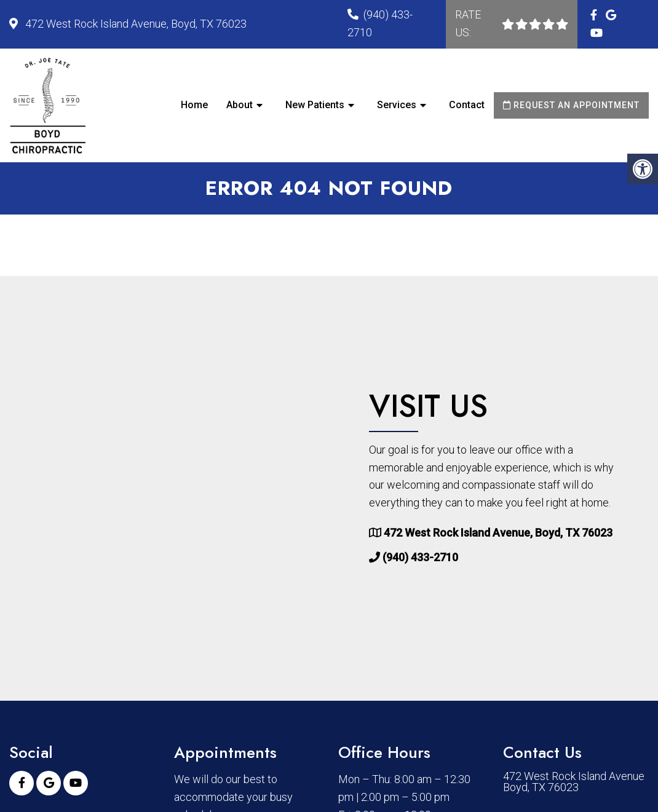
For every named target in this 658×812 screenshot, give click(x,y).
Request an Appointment (571, 105)
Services (397, 105)
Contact (467, 105)
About (240, 105)
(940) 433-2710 (420, 557)
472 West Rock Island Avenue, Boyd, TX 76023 (135, 24)
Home (194, 105)
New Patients (315, 105)
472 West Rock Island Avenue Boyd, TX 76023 (574, 782)
